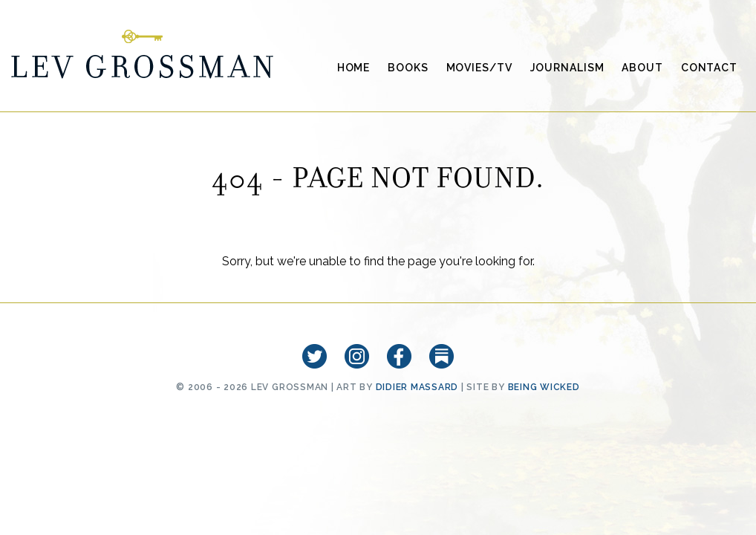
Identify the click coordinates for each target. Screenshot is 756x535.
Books (408, 68)
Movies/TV (479, 68)
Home (354, 68)
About (642, 68)
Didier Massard (417, 387)
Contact (709, 68)
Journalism (567, 68)
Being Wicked (544, 387)
